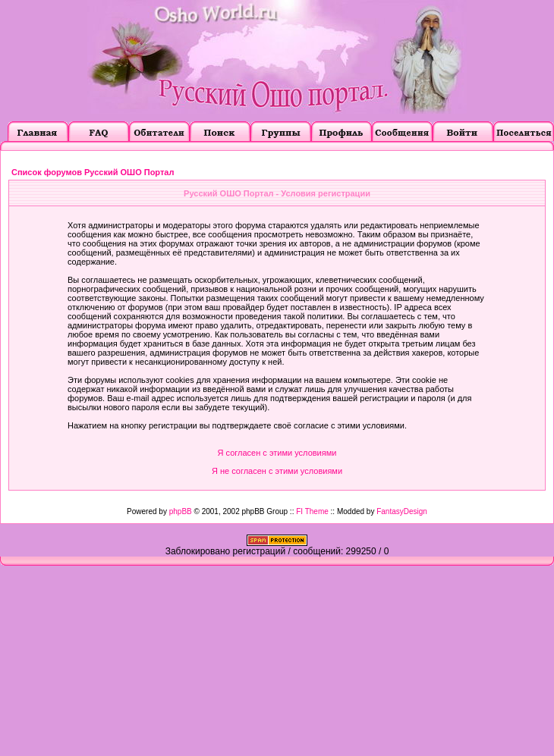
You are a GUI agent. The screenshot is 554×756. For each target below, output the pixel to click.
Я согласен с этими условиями (277, 453)
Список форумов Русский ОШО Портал (93, 172)
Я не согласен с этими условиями (277, 471)
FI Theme (312, 511)
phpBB (181, 511)
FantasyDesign (402, 511)
